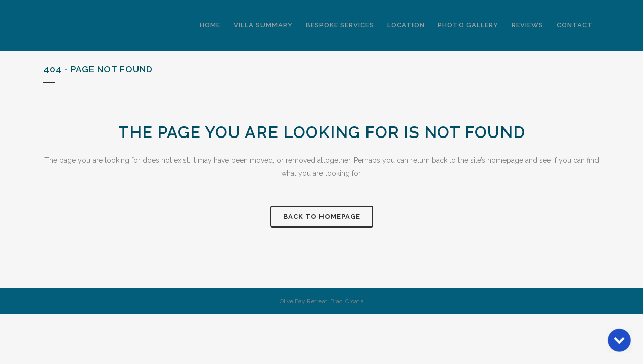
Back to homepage (322, 217)
